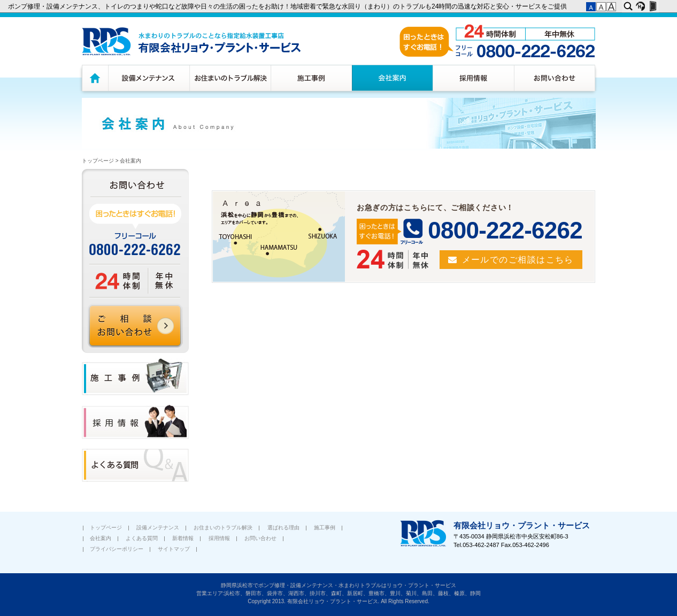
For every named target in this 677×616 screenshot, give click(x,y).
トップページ (94, 78)
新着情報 (183, 538)
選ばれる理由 (283, 528)
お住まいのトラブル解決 (230, 78)
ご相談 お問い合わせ (135, 326)
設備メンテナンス (149, 78)
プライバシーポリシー (117, 549)
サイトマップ (174, 549)
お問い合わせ (556, 78)
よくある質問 (142, 538)
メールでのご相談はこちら (518, 259)
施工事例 (311, 78)
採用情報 (473, 78)
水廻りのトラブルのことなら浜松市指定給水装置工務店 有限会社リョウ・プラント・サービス (191, 41)
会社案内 (392, 78)
